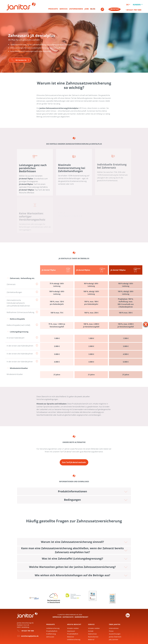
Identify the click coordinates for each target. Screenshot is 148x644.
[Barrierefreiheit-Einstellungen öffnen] (146, 324)
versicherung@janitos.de (30, 636)
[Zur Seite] (20, 60)
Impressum (57, 616)
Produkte (53, 9)
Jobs (87, 9)
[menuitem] (53, 10)
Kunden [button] (137, 5)
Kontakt (91, 631)
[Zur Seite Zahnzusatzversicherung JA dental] (74, 460)
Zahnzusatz (50, 636)
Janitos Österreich (115, 636)
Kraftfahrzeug (51, 633)
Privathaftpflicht (52, 631)
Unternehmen (76, 9)
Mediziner (71, 636)
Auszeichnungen (115, 633)
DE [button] (127, 5)
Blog (93, 9)
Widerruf (91, 639)
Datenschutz (68, 616)
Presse (111, 631)
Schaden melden (73, 628)
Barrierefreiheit (82, 616)
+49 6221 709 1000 (134, 10)
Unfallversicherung (53, 628)
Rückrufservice (93, 636)
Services (63, 9)
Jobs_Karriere (114, 639)
